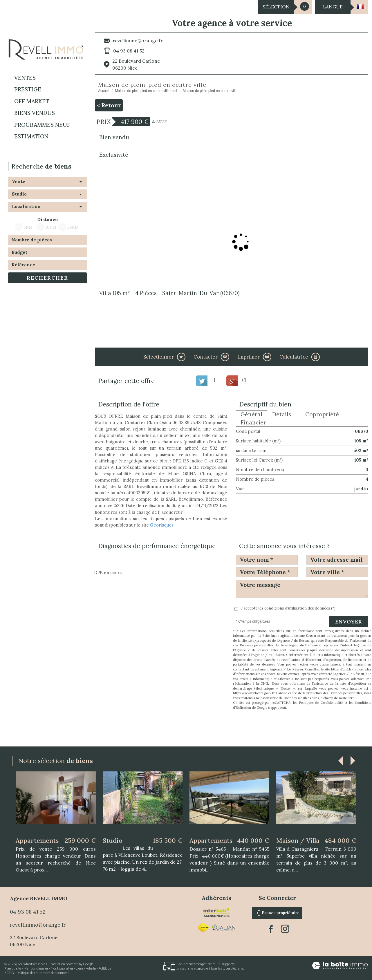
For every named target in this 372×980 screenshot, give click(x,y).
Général (251, 414)
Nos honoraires (62, 968)
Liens (80, 968)
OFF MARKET (32, 101)
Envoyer (349, 622)
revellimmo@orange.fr (138, 41)
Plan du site (13, 968)
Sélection (276, 7)
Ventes (25, 78)
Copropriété (322, 414)
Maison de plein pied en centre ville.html (146, 91)
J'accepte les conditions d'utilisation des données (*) (288, 608)
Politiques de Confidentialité (321, 703)
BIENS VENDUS (35, 113)
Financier (253, 422)
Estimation (31, 136)
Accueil (104, 91)
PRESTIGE (28, 89)
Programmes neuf (42, 125)
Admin (91, 968)
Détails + (284, 414)
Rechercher (47, 278)
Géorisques (162, 525)
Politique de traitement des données (43, 973)
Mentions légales (36, 968)
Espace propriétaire (277, 913)
